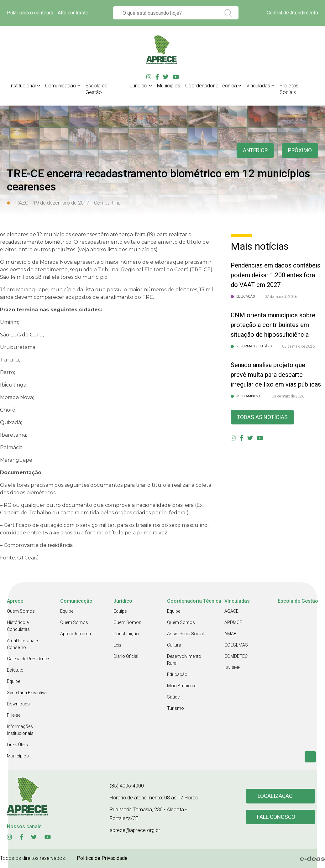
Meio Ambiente (182, 686)
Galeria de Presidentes (29, 659)
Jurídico (139, 86)
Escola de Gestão (97, 89)
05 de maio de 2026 (298, 346)
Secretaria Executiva (27, 693)
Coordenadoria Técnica (211, 86)
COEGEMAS (236, 645)
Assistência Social (185, 634)
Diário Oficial (126, 656)
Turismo (176, 708)
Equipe (13, 681)
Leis (117, 645)
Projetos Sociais (289, 89)
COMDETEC (236, 656)
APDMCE (233, 622)
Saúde (173, 697)
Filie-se (14, 715)
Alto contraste (73, 13)
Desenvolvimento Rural (184, 660)
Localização (275, 796)
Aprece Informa (76, 634)
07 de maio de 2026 (281, 297)
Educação (177, 674)
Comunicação (61, 86)
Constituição (126, 634)
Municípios (169, 86)
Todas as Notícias (263, 417)
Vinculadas (258, 86)
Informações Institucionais (20, 730)
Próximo (300, 151)
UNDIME (232, 668)
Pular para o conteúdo (31, 13)
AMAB (231, 634)
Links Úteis (17, 745)
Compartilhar (108, 203)
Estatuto (15, 670)
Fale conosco (276, 817)
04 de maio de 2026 (288, 396)
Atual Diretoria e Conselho (22, 644)
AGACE (231, 611)
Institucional (23, 86)
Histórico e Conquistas (18, 626)
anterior (254, 151)
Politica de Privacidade (102, 858)
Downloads (18, 704)
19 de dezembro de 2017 (61, 203)
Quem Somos (21, 611)
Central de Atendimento (292, 13)
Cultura (174, 645)
